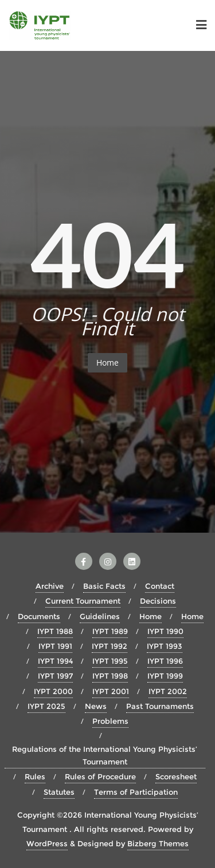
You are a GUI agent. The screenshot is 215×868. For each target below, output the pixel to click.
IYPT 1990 (165, 631)
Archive (50, 586)
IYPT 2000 (53, 691)
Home (107, 362)
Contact (160, 586)
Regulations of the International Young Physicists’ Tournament (105, 755)
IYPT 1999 (165, 676)
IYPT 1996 (165, 661)
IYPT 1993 (165, 646)
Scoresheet (176, 776)
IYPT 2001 (111, 691)
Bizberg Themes (158, 843)
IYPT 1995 (110, 661)
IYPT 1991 (55, 646)
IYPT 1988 (55, 631)
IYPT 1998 (110, 676)
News (96, 706)
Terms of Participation (136, 792)
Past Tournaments (160, 706)
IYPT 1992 (110, 646)
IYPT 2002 (168, 691)
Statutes (59, 792)
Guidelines (100, 616)
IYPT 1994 (55, 661)
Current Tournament (83, 601)
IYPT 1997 (55, 676)
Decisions (158, 601)
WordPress (47, 843)
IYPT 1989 (110, 631)
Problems (110, 721)
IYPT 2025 (46, 706)
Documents (39, 616)
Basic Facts (104, 586)
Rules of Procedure (100, 776)
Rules (35, 776)
